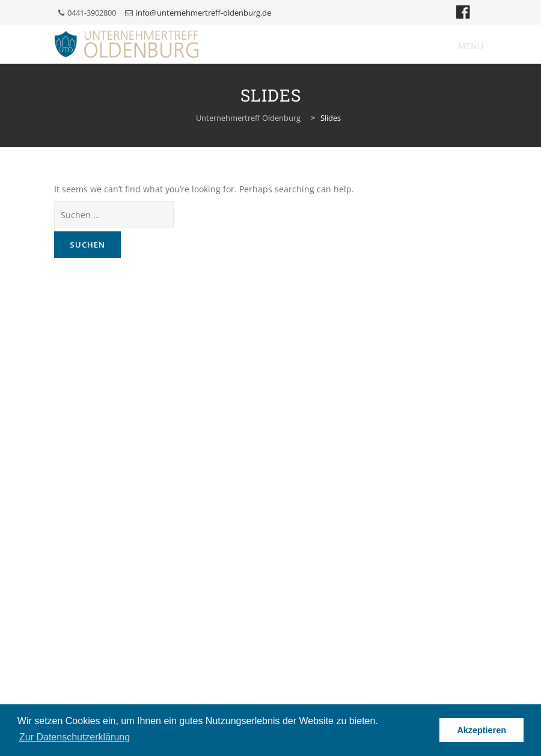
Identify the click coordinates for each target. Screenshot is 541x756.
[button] (471, 46)
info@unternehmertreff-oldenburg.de (203, 13)
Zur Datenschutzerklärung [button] (75, 737)
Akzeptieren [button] (481, 730)
